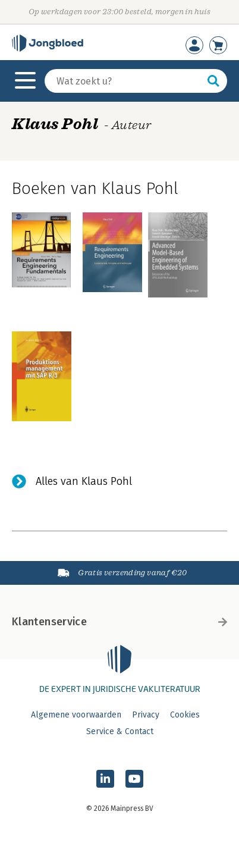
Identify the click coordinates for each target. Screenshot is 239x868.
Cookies (185, 715)
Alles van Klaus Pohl (84, 481)
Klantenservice (119, 622)
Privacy (146, 715)
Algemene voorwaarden (76, 715)
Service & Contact (120, 731)
